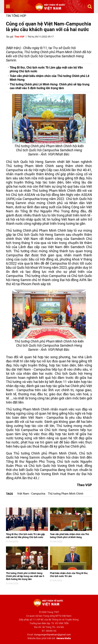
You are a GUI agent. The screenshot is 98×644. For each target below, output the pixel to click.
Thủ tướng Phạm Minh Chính (66, 494)
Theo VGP (19, 37)
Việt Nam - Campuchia (31, 494)
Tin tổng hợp (16, 16)
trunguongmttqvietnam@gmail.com (53, 635)
